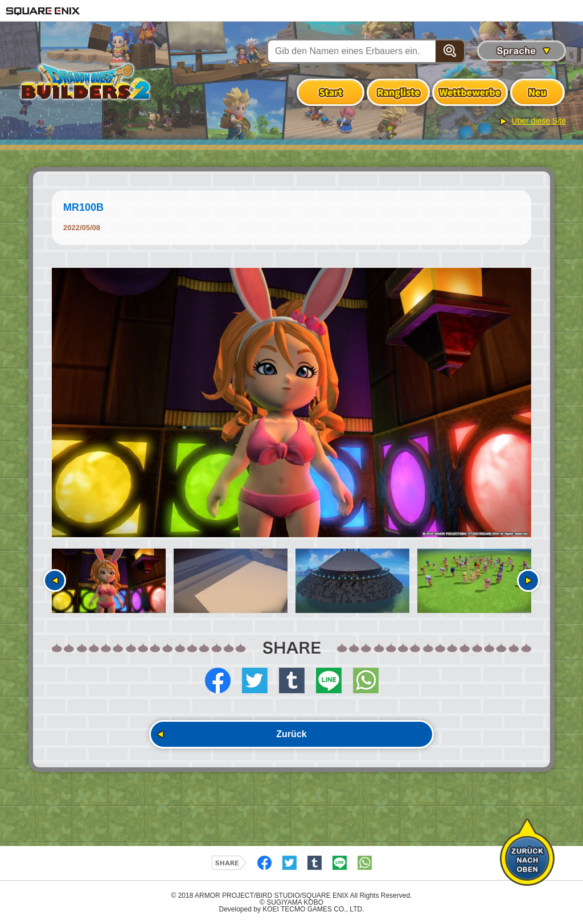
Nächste (528, 580)
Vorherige (55, 580)
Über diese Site (539, 121)
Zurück (291, 734)
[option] (291, 403)
